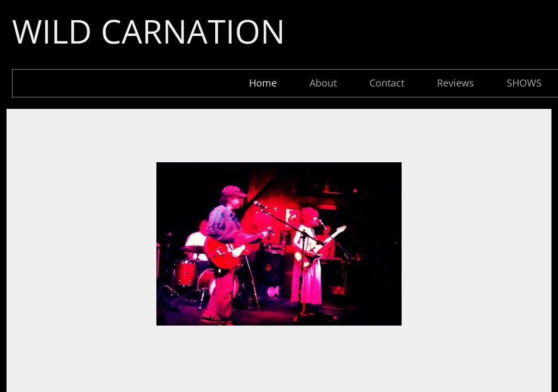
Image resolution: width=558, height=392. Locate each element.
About (323, 83)
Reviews (456, 83)
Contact (387, 83)
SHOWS (524, 83)
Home (263, 83)
